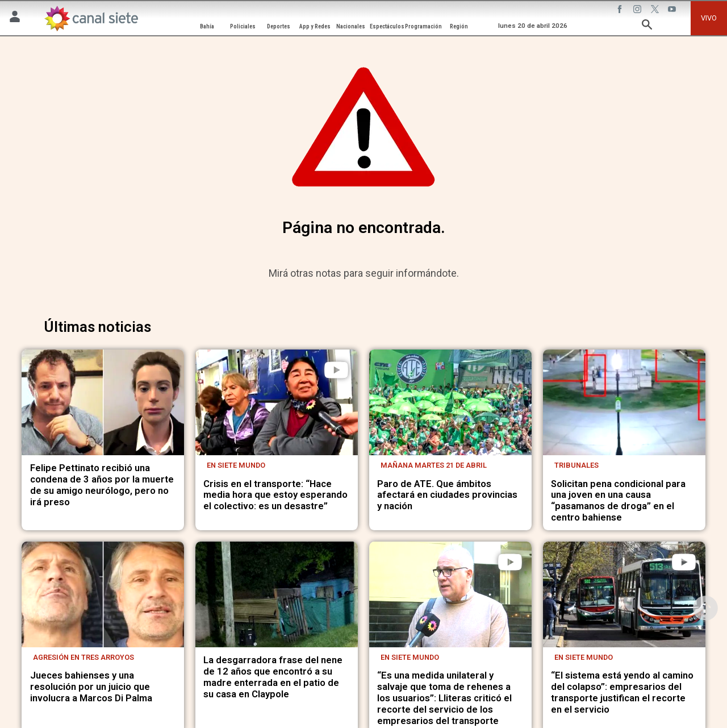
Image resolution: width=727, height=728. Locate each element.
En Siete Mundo (236, 465)
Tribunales (576, 465)
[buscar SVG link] (647, 26)
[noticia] (103, 402)
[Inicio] (91, 18)
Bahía (207, 26)
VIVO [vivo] (709, 18)
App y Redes (315, 26)
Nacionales (351, 26)
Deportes (279, 26)
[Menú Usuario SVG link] (15, 18)
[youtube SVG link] (673, 11)
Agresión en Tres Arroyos (83, 657)
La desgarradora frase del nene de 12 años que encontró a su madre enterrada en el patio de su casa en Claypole (273, 677)
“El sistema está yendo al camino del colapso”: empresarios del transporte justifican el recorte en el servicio (622, 692)
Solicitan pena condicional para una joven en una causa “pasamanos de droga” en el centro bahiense (618, 501)
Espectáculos (387, 26)
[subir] (705, 608)
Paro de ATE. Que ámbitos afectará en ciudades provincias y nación (447, 495)
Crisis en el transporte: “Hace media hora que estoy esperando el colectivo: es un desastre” (275, 495)
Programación (423, 26)
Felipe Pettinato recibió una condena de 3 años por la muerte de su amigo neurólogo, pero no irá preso (102, 485)
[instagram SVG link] (638, 11)
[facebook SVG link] (621, 11)
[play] (336, 370)
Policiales (243, 26)
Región (459, 26)
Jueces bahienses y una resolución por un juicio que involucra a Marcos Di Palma (91, 687)
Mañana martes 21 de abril (434, 465)
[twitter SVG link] (656, 11)
